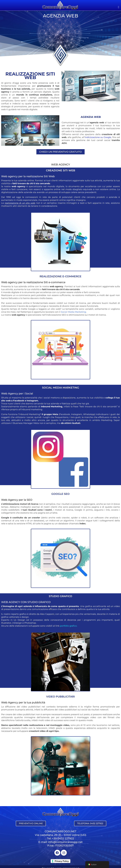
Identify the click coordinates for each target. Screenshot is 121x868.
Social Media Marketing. (74, 312)
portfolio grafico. (69, 626)
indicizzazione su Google (98, 137)
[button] (119, 7)
